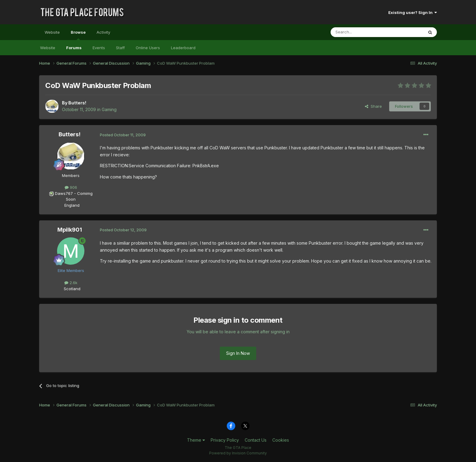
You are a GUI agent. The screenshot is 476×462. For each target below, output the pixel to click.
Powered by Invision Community (238, 453)
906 (71, 187)
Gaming (109, 109)
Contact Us (256, 440)
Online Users (148, 48)
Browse (78, 35)
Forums (74, 48)
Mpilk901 (70, 230)
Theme (196, 440)
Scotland (70, 289)
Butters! (77, 103)
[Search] (362, 32)
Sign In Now (238, 353)
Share (373, 106)
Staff (120, 48)
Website (52, 32)
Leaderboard (183, 48)
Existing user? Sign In (413, 12)
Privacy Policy (225, 440)
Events (99, 48)
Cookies (281, 440)
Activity (103, 32)
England (70, 205)
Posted (123, 135)
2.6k (71, 283)
